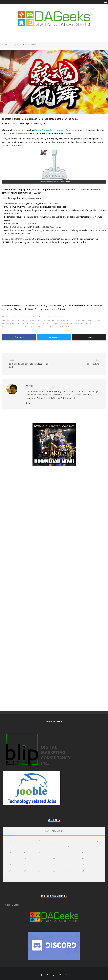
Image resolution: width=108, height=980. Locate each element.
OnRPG (67, 395)
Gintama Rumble (84, 323)
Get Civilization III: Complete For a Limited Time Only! (30, 364)
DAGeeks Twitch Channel (63, 398)
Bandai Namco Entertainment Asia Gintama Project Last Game (73, 320)
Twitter (40, 398)
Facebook (87, 395)
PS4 (61, 327)
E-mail (47, 398)
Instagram (31, 398)
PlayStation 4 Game (48, 327)
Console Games (18, 124)
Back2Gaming (55, 391)
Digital (28, 124)
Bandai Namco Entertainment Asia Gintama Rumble (26, 323)
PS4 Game (70, 327)
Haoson (6, 124)
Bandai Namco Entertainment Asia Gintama (23, 320)
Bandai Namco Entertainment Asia (48, 317)
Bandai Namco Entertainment (17, 317)
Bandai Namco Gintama (63, 323)
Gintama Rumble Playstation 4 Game (20, 327)
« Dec (6, 880)
